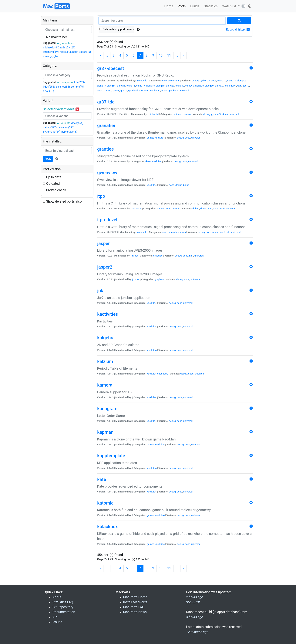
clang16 (131, 86)
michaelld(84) (51, 47)
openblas (173, 91)
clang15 (121, 86)
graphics (158, 256)
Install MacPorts (135, 602)
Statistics (211, 6)
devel (148, 161)
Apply (48, 159)
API (55, 617)
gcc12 (108, 91)
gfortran (143, 91)
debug (195, 81)
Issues (57, 622)
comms (175, 81)
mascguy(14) (51, 56)
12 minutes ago (197, 632)
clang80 (209, 86)
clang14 (111, 86)
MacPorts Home (135, 597)
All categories (65, 82)
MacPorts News (135, 612)
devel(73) (49, 91)
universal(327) (66, 127)
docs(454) (77, 123)
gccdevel (133, 91)
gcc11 (100, 91)
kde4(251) (49, 87)
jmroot (134, 256)
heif (191, 256)
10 (161, 55)
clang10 (222, 81)
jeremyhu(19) (51, 52)
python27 (205, 81)
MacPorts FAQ (134, 607)
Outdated (51, 184)
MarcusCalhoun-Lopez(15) (75, 52)
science (166, 81)
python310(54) (52, 132)
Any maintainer (66, 43)
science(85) (63, 87)
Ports (182, 6)
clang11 (232, 81)
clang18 (150, 86)
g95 (239, 86)
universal (184, 91)
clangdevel (230, 86)
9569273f (193, 602)
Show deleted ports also (62, 201)
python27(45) (69, 132)
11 (169, 55)
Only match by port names (117, 29)
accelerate (155, 91)
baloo (186, 185)
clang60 (190, 86)
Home (169, 6)
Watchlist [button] (229, 6)
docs (214, 81)
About (57, 597)
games (151, 138)
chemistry (163, 374)
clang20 (170, 86)
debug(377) (50, 127)
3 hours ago (195, 617)
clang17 (141, 86)
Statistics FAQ (63, 602)
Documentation (64, 612)
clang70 (199, 86)
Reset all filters (238, 29)
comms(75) (78, 87)
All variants (64, 123)
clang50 (180, 86)
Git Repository (63, 607)
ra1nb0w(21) (68, 47)
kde (157, 138)
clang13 (101, 86)
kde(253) (79, 82)
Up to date (52, 177)
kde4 (162, 138)
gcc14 (124, 91)
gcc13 (116, 91)
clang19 (160, 86)
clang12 (241, 81)
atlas (164, 91)
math (168, 209)
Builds (195, 6)
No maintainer (55, 37)
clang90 (219, 86)
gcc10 (246, 86)
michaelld (142, 81)
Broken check (54, 190)
